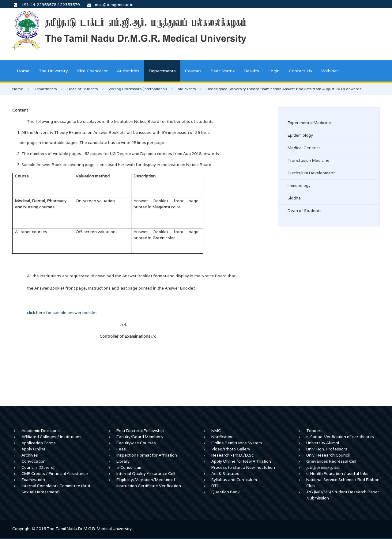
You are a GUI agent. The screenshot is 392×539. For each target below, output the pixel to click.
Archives (30, 455)
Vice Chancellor (92, 71)
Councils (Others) (38, 467)
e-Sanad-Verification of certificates (340, 437)
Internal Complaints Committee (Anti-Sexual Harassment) (57, 489)
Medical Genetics (304, 148)
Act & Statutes (225, 474)
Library (123, 461)
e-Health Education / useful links (337, 474)
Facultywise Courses (136, 443)
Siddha (294, 198)
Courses (193, 71)
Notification (222, 437)
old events (187, 89)
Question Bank (226, 492)
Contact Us (300, 71)
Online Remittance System (237, 443)
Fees (121, 449)
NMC (216, 431)
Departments (162, 71)
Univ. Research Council (328, 455)
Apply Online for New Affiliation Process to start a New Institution (244, 464)
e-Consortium (129, 467)
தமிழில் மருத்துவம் (323, 467)
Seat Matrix (223, 71)
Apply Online (34, 449)
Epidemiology (300, 135)
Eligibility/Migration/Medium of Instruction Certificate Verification (149, 483)
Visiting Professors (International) (138, 89)
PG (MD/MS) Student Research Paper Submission (343, 495)
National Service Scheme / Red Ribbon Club (343, 483)
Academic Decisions (41, 431)
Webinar (330, 71)
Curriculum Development (311, 173)
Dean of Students (83, 89)
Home (23, 71)
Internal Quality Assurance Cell (146, 474)
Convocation (34, 461)
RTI (215, 486)
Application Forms (39, 443)
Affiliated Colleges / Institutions (51, 437)
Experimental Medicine (309, 123)
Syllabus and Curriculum (234, 480)
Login (274, 71)
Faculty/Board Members (140, 437)
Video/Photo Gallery (231, 449)
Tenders (314, 431)
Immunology (299, 186)
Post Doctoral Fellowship (140, 431)
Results (252, 71)
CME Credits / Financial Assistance (55, 474)
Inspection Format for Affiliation (147, 455)
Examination (33, 480)
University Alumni (323, 443)
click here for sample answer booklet (62, 313)
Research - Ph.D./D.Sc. (233, 455)
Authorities (128, 71)
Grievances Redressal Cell (331, 461)
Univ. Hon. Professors (327, 449)
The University (53, 71)
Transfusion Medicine (309, 160)
